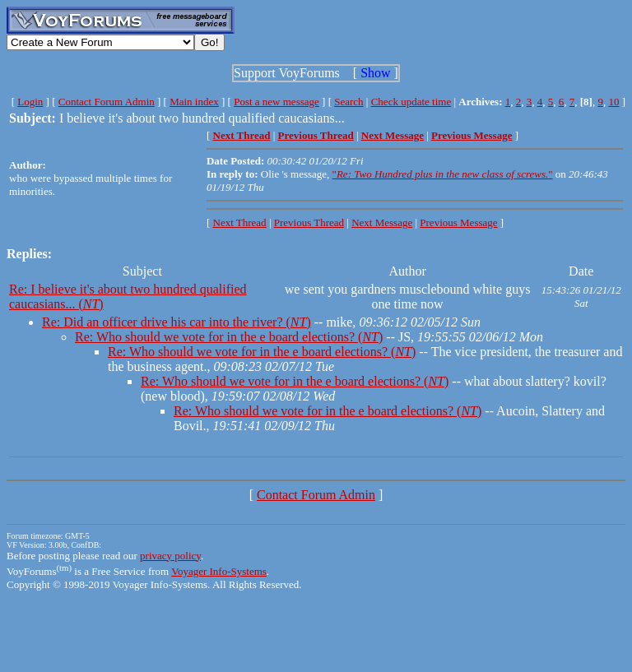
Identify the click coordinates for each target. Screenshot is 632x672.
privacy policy (170, 556)
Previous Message (458, 222)
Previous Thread (309, 222)
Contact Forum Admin (107, 102)
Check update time (411, 102)
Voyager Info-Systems (219, 571)
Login (30, 102)
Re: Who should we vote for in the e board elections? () (229, 337)
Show (375, 73)
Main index (194, 102)
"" (443, 174)
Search (349, 102)
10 (613, 102)
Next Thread (240, 222)
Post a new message (276, 102)
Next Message (382, 222)
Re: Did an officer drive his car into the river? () (177, 322)
